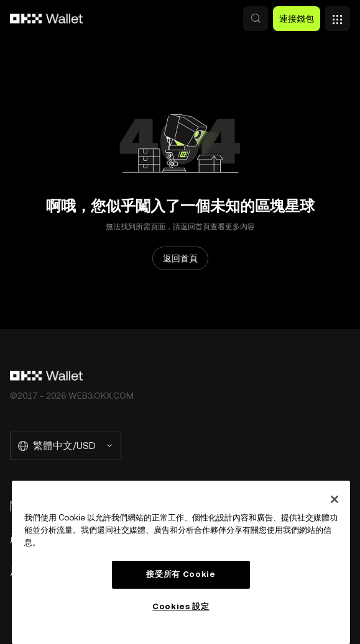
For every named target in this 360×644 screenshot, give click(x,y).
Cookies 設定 (181, 606)
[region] (181, 562)
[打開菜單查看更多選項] (338, 16)
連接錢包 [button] (297, 19)
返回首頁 (180, 258)
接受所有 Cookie (181, 574)
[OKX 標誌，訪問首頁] (47, 19)
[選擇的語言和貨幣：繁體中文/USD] (66, 446)
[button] (256, 19)
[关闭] (335, 499)
